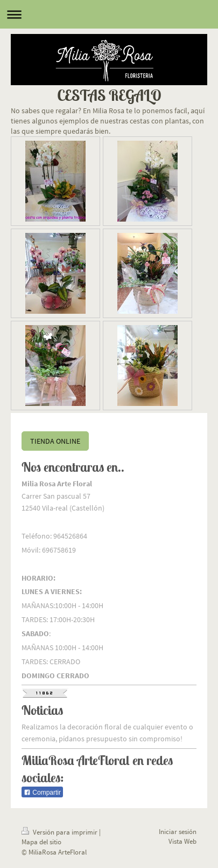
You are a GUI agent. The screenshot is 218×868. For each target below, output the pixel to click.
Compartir (42, 793)
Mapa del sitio (41, 842)
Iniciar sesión (178, 832)
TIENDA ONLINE (55, 441)
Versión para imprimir (60, 832)
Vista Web (182, 841)
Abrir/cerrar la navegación (109, 14)
